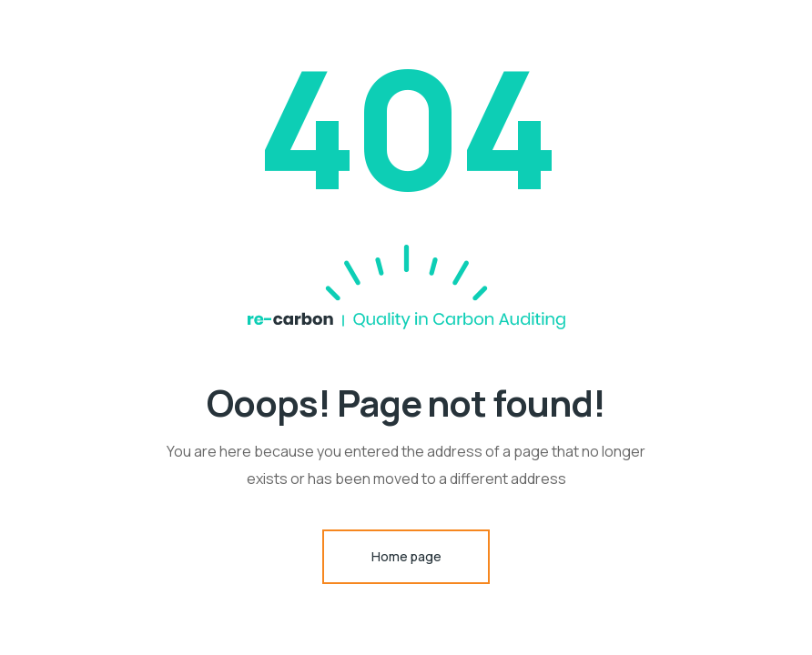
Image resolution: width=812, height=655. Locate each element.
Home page (406, 556)
